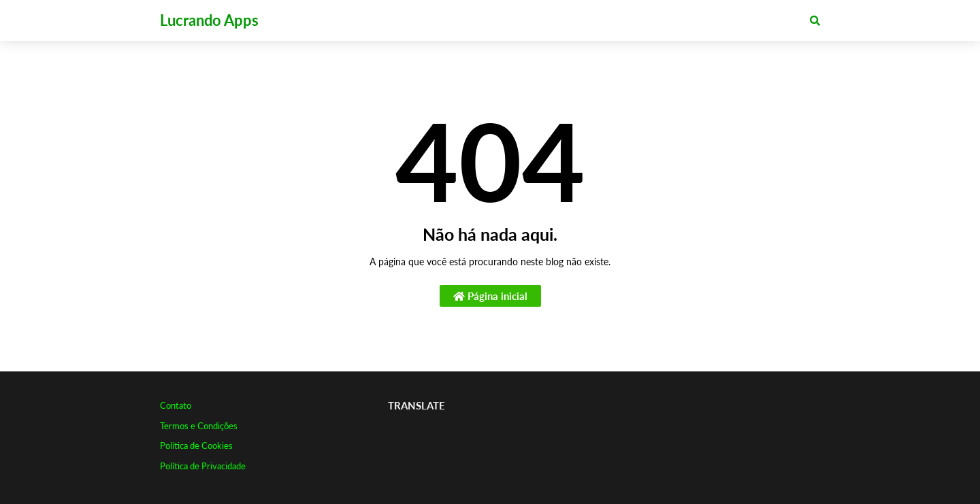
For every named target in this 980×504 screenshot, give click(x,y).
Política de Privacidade (203, 466)
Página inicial (490, 296)
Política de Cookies (196, 446)
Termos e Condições (199, 426)
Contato (176, 405)
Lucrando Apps (209, 20)
